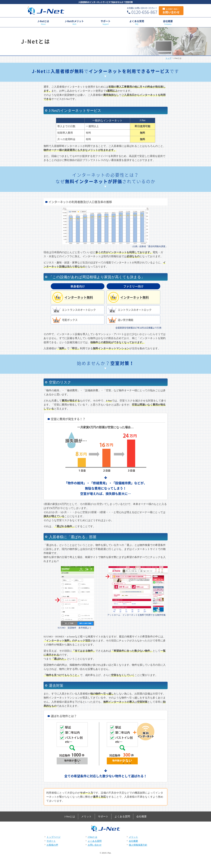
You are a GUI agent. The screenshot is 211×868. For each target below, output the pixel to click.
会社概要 (168, 22)
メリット (86, 816)
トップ (168, 58)
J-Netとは (43, 22)
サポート (105, 22)
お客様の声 (52, 844)
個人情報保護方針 (138, 844)
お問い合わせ (171, 11)
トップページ (54, 836)
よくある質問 (137, 22)
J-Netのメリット (74, 22)
